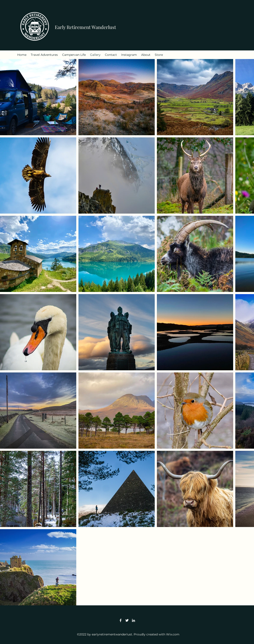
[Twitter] (127, 620)
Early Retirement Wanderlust (85, 27)
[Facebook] (121, 620)
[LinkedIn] (133, 620)
